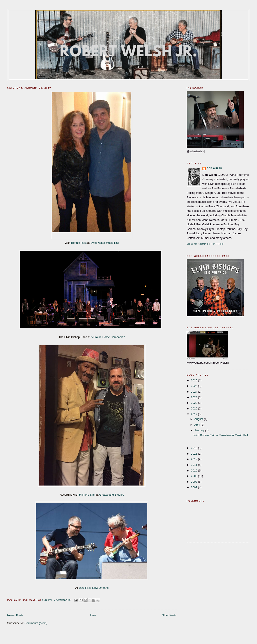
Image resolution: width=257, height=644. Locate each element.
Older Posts (169, 615)
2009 (195, 476)
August (199, 419)
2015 (195, 454)
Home (92, 615)
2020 (195, 408)
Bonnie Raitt (79, 243)
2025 (195, 386)
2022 (195, 403)
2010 (195, 471)
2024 (195, 392)
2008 (195, 482)
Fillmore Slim (87, 495)
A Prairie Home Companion (108, 337)
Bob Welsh (214, 168)
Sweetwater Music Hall (105, 243)
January (200, 430)
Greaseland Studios (112, 495)
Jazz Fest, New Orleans (94, 588)
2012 (195, 459)
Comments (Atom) (36, 623)
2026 (195, 380)
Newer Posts (15, 615)
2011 (195, 465)
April (198, 425)
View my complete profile (205, 244)
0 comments (63, 600)
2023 (195, 397)
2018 (195, 448)
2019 (195, 414)
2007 (195, 487)
